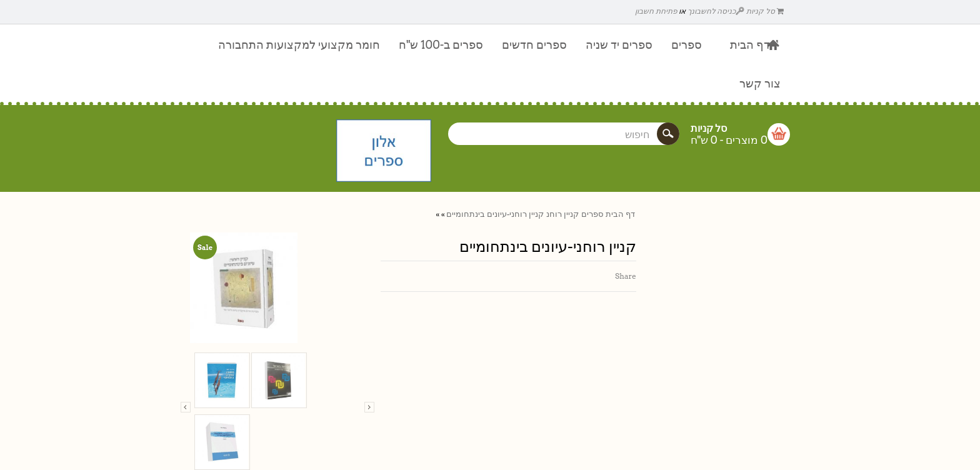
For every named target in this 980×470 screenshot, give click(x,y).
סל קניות (765, 11)
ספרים (592, 214)
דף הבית (620, 214)
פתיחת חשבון (656, 11)
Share (626, 276)
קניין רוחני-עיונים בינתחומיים (495, 214)
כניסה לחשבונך (716, 11)
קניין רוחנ (562, 214)
